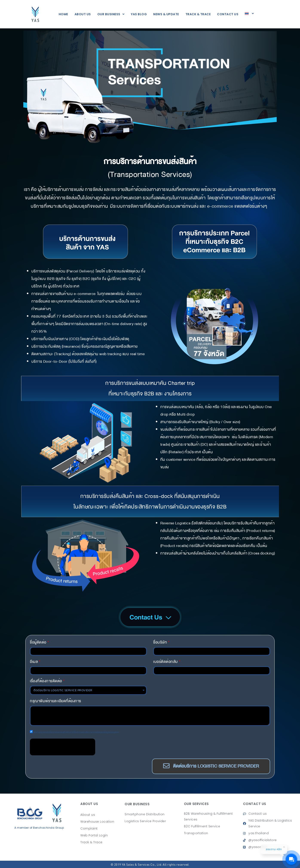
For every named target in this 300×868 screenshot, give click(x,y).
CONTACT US (228, 14)
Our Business (111, 14)
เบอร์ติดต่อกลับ (166, 662)
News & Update (166, 14)
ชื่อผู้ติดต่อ (38, 642)
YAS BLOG (139, 14)
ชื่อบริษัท (160, 642)
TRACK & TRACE (198, 14)
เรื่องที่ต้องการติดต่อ (46, 681)
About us (83, 14)
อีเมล (34, 662)
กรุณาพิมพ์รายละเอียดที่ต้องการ (56, 701)
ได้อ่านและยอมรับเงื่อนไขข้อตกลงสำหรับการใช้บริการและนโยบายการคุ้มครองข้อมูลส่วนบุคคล (76, 732)
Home (63, 14)
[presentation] (63, 747)
